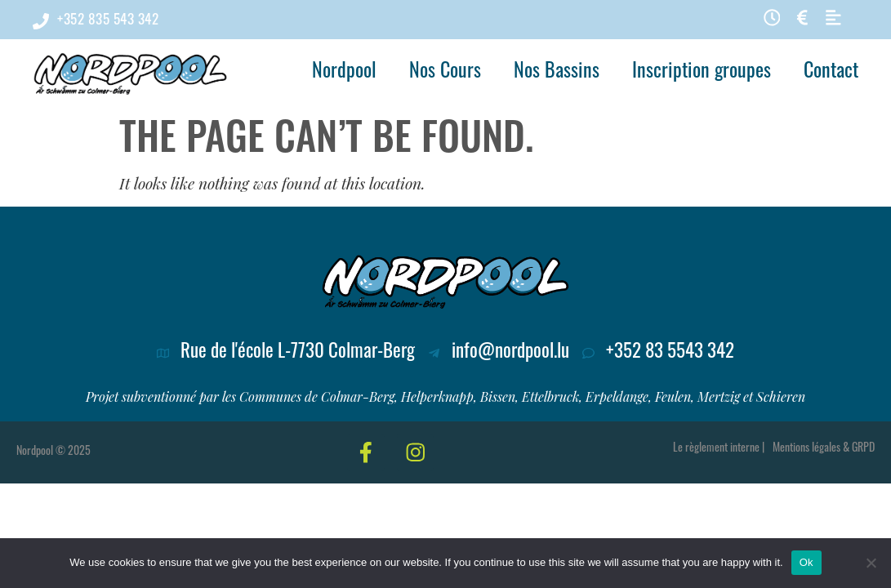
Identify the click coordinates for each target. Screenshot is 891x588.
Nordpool (344, 73)
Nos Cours (445, 73)
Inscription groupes (702, 73)
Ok (806, 562)
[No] (871, 563)
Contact (831, 73)
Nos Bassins (557, 73)
